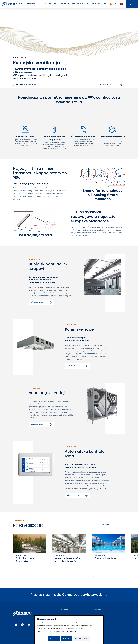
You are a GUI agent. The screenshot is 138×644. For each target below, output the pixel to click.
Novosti (52, 4)
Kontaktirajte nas (112, 85)
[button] (123, 4)
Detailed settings (81, 638)
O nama (22, 4)
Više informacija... (42, 302)
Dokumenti (92, 4)
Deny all (66, 638)
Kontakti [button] (102, 4)
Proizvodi (32, 5)
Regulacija (42, 4)
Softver (114, 4)
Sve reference (112, 525)
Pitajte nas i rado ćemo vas (69, 595)
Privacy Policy (70, 631)
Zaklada (72, 4)
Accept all (54, 638)
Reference (81, 4)
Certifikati (62, 4)
